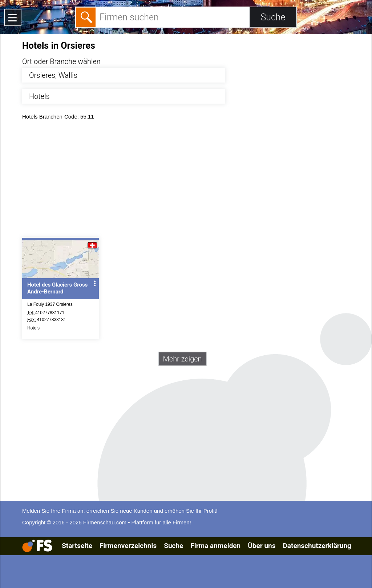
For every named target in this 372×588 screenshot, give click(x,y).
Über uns (262, 546)
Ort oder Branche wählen (61, 61)
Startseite (77, 546)
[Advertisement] (192, 181)
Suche (173, 546)
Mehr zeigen (183, 359)
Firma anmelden (215, 546)
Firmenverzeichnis (128, 546)
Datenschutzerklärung (317, 546)
